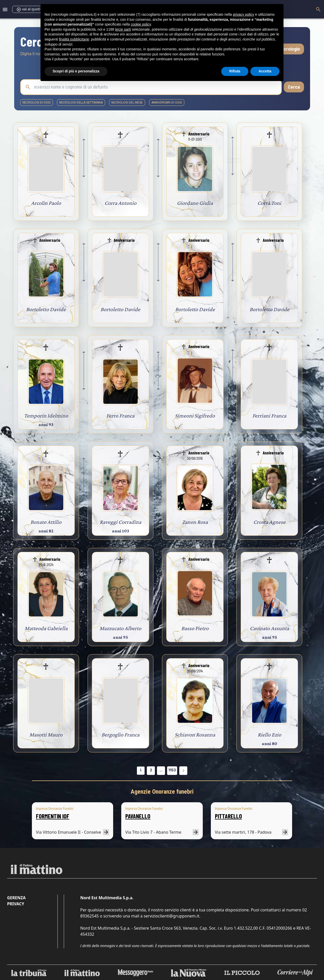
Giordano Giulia (195, 203)
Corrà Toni (269, 203)
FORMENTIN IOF (53, 816)
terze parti (123, 29)
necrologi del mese (127, 103)
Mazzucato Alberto (120, 628)
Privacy (16, 904)
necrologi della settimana (81, 103)
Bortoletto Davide (46, 309)
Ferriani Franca (269, 416)
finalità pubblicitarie (74, 39)
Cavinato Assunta (269, 628)
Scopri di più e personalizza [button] (76, 71)
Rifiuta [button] (235, 71)
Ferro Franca (120, 416)
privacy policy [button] (244, 14)
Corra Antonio (120, 203)
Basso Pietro (195, 628)
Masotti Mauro (46, 735)
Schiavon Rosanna (195, 735)
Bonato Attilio (46, 522)
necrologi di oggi (37, 103)
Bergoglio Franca (120, 735)
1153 (172, 770)
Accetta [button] (265, 71)
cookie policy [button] (141, 24)
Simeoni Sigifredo (195, 416)
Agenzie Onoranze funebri (162, 792)
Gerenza (16, 898)
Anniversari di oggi (167, 103)
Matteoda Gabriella (46, 628)
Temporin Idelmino (46, 416)
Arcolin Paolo (46, 203)
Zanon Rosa (195, 522)
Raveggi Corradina (120, 522)
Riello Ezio (269, 735)
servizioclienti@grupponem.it (171, 916)
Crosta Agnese (269, 522)
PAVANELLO (138, 816)
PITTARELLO (228, 816)
